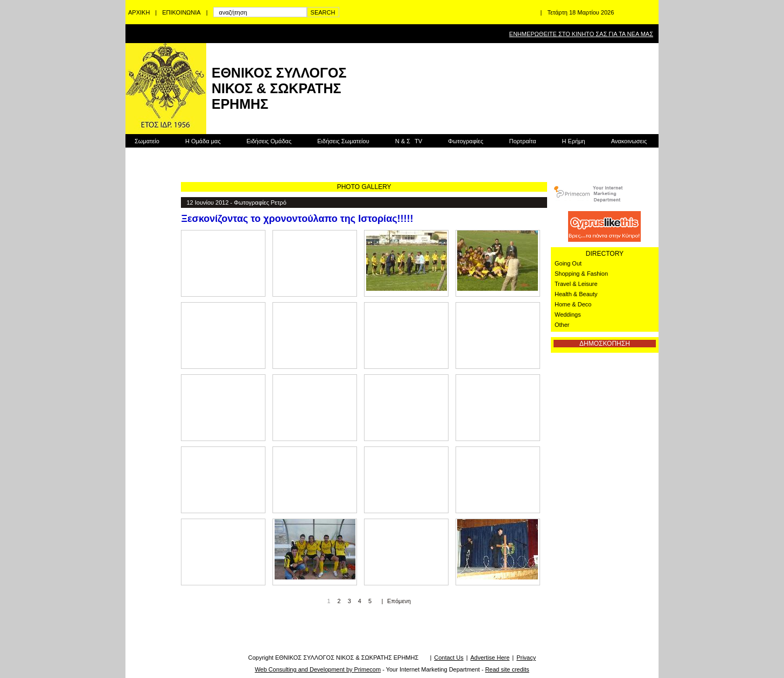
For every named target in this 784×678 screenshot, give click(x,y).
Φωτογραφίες (465, 141)
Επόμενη (399, 601)
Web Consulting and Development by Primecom (318, 669)
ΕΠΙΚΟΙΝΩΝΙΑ (181, 12)
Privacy (526, 658)
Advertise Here (490, 658)
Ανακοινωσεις (629, 141)
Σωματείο (147, 141)
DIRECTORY (605, 254)
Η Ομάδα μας (203, 141)
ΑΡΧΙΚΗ (139, 12)
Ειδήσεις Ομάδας (269, 141)
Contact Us (449, 658)
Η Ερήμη (574, 141)
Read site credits (507, 669)
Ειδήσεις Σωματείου (343, 141)
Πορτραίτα (522, 141)
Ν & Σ (409, 141)
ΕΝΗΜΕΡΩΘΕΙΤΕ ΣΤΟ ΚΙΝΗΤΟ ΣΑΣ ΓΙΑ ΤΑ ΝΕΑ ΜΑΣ (581, 34)
